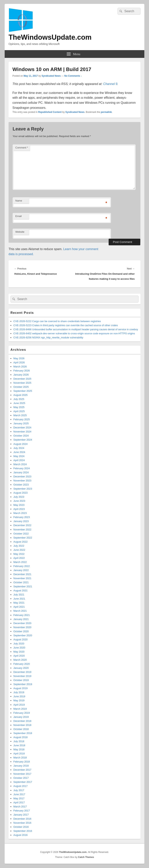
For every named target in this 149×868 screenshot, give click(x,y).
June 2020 (19, 648)
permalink (106, 112)
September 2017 (23, 782)
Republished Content (50, 112)
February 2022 (22, 566)
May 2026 (19, 358)
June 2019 (19, 696)
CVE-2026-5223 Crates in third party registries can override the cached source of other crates (66, 325)
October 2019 (21, 680)
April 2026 (19, 362)
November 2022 (22, 530)
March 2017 (20, 807)
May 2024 (19, 456)
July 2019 (19, 692)
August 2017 (20, 786)
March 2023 (20, 513)
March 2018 (20, 758)
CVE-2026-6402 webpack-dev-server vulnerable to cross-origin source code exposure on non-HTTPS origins (74, 333)
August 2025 (20, 395)
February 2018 (22, 762)
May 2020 (19, 652)
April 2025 (19, 411)
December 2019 (22, 672)
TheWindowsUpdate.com (50, 37)
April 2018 (19, 753)
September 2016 (23, 831)
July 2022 (19, 546)
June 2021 (19, 599)
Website (20, 232)
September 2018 (23, 733)
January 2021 (21, 619)
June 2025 (19, 403)
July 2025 (19, 399)
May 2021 (19, 603)
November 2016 (22, 823)
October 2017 (21, 778)
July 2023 (19, 497)
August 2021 (20, 591)
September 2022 (23, 538)
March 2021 (20, 611)
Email (19, 216)
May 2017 (19, 798)
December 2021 (22, 574)
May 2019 (19, 700)
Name (19, 201)
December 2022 (22, 525)
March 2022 (20, 562)
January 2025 (21, 423)
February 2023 (22, 517)
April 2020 (19, 656)
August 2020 (20, 639)
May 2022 (19, 554)
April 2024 (19, 460)
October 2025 (21, 387)
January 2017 (21, 815)
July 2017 (19, 790)
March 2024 (20, 464)
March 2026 (20, 367)
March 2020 (20, 660)
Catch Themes (86, 857)
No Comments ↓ (73, 76)
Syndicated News (51, 76)
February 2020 (22, 664)
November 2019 (22, 676)
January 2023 (21, 521)
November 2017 (22, 774)
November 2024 (22, 432)
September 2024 (23, 440)
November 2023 (22, 481)
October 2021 (21, 582)
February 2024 (22, 468)
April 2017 (19, 802)
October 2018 (21, 729)
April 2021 (19, 607)
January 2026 (21, 375)
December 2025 (22, 379)
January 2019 (21, 717)
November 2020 (22, 627)
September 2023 (23, 489)
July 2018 (19, 741)
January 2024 (21, 472)
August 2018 (20, 737)
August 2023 (20, 493)
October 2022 (21, 534)
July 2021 (19, 595)
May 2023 (19, 505)
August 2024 (20, 444)
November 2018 (22, 725)
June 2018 (19, 745)
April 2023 (19, 509)
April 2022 (19, 558)
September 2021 (23, 586)
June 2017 (19, 794)
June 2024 (19, 452)
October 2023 (21, 485)
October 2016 (21, 827)
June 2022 (19, 550)
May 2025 (19, 407)
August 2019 (20, 688)
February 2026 (22, 371)
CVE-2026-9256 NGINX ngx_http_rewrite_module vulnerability (48, 338)
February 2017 (22, 811)
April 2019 (19, 705)
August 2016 (20, 835)
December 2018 (22, 721)
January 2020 (21, 668)
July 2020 (19, 644)
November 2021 (22, 578)
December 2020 (22, 623)
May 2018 (19, 749)
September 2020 (23, 635)
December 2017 (22, 770)
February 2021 (22, 615)
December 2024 (22, 428)
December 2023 (22, 476)
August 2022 (20, 542)
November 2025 (22, 383)
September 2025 (23, 391)
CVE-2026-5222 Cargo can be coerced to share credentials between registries (57, 321)
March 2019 (20, 709)
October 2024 (21, 436)
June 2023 (19, 501)
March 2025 (20, 415)
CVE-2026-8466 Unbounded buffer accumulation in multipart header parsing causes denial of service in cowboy (76, 329)
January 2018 (21, 766)
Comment (22, 148)
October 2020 (21, 631)
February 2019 (22, 713)
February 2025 (22, 419)
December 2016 (22, 819)
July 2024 (19, 448)
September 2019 (23, 684)
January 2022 (21, 570)
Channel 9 (110, 84)
